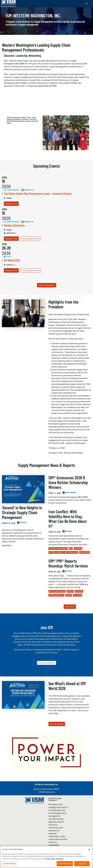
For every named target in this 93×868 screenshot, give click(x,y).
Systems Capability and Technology (63, 552)
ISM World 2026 (12, 260)
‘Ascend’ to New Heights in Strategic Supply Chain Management (22, 512)
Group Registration (31, 239)
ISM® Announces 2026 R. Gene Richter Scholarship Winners (68, 482)
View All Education (47, 285)
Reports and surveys (57, 591)
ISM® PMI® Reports (56, 595)
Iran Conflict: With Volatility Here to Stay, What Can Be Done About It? (68, 519)
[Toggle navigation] (86, 4)
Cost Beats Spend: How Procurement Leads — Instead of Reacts (38, 194)
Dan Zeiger (77, 595)
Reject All (82, 865)
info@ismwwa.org (46, 792)
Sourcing (78, 548)
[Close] (89, 851)
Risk (71, 548)
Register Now (11, 204)
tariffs (69, 595)
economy (79, 591)
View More (70, 607)
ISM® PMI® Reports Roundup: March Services (68, 563)
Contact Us (60, 860)
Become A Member (47, 663)
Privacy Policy (50, 860)
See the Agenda (57, 724)
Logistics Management (58, 548)
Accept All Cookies (65, 865)
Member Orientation (14, 225)
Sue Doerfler (84, 552)
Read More (7, 545)
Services (70, 591)
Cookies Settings (10, 865)
